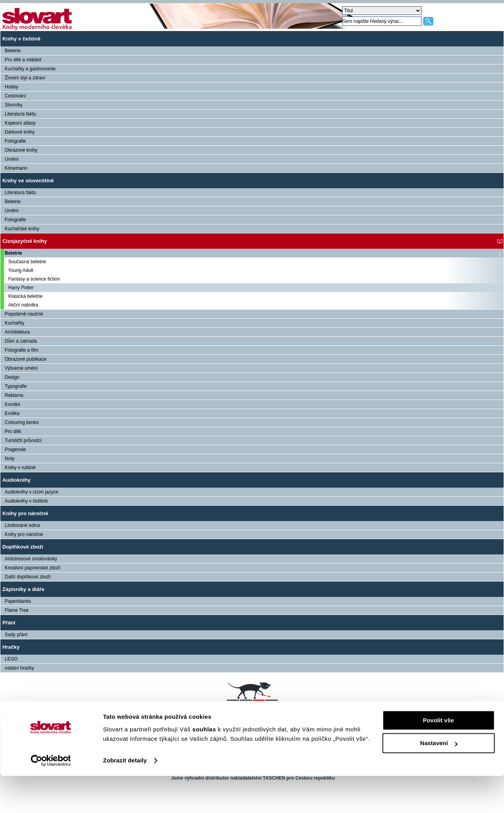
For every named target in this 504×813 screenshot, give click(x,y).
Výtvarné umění (21, 368)
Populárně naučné (24, 314)
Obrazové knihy (21, 150)
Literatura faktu (20, 114)
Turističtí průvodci (23, 440)
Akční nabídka (23, 305)
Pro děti (13, 431)
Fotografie (15, 141)
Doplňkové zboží (23, 547)
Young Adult (21, 270)
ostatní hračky (19, 668)
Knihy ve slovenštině (28, 181)
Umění (12, 159)
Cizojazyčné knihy (25, 241)
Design (12, 377)
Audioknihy (16, 480)
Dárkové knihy (20, 132)
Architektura (17, 332)
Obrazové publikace (26, 359)
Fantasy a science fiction (34, 279)
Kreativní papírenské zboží (33, 568)
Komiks (12, 404)
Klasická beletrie (25, 296)
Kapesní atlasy (20, 123)
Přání (9, 623)
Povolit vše (438, 757)
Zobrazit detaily (125, 797)
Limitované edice (22, 525)
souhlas (205, 766)
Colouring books (22, 422)
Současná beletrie (27, 262)
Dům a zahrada (21, 341)
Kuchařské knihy (22, 229)
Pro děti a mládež (23, 60)
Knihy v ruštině (20, 468)
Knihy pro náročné (25, 513)
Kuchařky (15, 323)
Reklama (14, 395)
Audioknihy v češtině (26, 501)
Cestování (15, 96)
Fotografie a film (22, 350)
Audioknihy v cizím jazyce (32, 492)
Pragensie (15, 450)
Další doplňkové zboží (28, 577)
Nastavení (439, 780)
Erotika (12, 413)
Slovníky (14, 105)
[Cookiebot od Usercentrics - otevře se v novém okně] (51, 798)
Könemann (16, 168)
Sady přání (16, 635)
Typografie (16, 386)
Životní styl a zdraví (25, 78)
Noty (10, 459)
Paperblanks (18, 601)
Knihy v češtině (21, 39)
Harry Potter (21, 288)
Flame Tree (17, 610)
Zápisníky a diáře (23, 589)
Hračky (11, 647)
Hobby (12, 87)
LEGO (11, 659)
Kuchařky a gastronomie (30, 69)
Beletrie (13, 51)
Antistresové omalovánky (31, 559)
